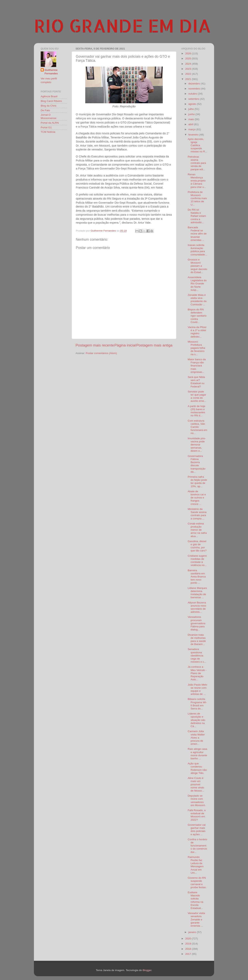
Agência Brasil (49, 96)
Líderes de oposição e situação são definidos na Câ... (197, 720)
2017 (189, 954)
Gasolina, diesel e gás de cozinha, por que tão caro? (197, 546)
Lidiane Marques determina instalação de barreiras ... (197, 593)
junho (192, 114)
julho (191, 109)
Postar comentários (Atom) (101, 353)
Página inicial (125, 345)
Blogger (147, 970)
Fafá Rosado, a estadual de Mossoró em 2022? (197, 815)
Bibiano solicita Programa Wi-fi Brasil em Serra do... (197, 704)
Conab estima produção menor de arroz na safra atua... (197, 530)
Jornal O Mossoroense (49, 116)
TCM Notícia (48, 132)
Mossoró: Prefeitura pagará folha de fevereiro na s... (196, 348)
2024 (189, 64)
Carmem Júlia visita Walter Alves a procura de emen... (196, 738)
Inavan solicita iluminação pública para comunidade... (197, 250)
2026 (189, 53)
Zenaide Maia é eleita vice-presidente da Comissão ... (197, 300)
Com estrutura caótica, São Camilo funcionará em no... (198, 427)
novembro (195, 89)
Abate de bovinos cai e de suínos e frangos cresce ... (197, 498)
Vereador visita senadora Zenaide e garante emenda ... (196, 919)
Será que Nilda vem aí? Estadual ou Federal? (196, 382)
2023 (189, 69)
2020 (189, 939)
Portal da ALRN (50, 123)
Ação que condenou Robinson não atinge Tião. (197, 768)
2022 (189, 74)
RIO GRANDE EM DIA (122, 25)
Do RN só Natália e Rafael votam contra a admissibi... (197, 216)
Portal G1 (46, 127)
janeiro (193, 932)
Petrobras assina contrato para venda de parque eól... (197, 163)
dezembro (195, 84)
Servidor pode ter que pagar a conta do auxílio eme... (197, 396)
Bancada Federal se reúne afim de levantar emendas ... (197, 234)
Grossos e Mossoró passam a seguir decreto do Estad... (198, 266)
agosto (193, 104)
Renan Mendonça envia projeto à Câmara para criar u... (197, 181)
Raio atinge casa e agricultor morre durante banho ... (198, 754)
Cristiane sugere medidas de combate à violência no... (197, 561)
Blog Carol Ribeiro (51, 101)
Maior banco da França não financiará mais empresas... (197, 366)
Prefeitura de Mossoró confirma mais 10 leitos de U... (197, 198)
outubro (193, 94)
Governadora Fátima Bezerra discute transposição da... (197, 464)
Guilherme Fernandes (51, 72)
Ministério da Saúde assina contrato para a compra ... (197, 514)
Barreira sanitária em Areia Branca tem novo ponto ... (197, 577)
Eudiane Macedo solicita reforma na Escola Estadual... (195, 900)
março (192, 129)
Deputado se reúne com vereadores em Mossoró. (197, 800)
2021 (189, 79)
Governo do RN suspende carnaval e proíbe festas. (197, 883)
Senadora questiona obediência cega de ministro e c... (197, 655)
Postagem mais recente (95, 345)
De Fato (45, 110)
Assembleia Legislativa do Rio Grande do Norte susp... (197, 284)
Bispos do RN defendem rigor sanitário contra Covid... (197, 316)
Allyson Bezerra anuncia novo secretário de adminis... (197, 607)
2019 (189, 944)
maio (192, 119)
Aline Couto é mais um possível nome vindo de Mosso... (196, 784)
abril (191, 124)
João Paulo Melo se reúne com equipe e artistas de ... (198, 689)
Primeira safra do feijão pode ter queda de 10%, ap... (197, 482)
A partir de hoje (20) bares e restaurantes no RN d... (197, 411)
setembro (194, 99)
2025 (189, 59)
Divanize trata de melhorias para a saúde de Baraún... (197, 640)
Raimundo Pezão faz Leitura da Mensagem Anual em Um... (196, 865)
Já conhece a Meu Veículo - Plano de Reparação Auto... (197, 673)
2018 (189, 949)
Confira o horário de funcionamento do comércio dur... (198, 846)
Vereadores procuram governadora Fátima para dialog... (197, 623)
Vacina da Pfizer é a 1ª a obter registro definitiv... (197, 332)
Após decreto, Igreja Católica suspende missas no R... (198, 145)
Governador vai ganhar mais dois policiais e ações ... (197, 830)
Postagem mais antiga (154, 345)
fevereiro (194, 135)
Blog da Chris (49, 106)
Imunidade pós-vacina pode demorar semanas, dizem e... (197, 445)
